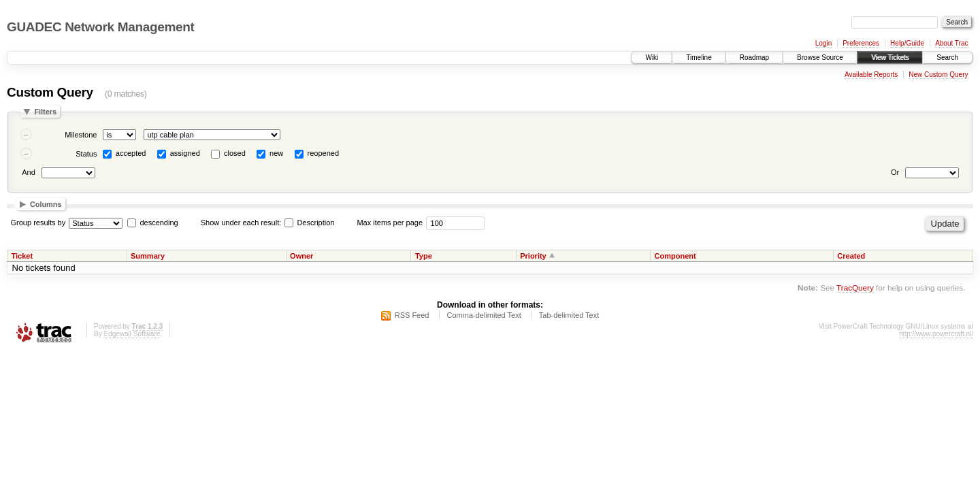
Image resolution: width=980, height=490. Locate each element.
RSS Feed (412, 315)
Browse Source (820, 58)
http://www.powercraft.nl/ (936, 334)
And (29, 172)
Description (309, 223)
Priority (533, 256)
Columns (46, 204)
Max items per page (390, 223)
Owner (301, 256)
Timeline (699, 58)
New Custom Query (938, 75)
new (276, 153)
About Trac (951, 43)
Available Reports (871, 75)
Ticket (22, 256)
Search (947, 58)
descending (159, 223)
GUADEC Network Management (100, 27)
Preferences (861, 43)
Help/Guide (907, 43)
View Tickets (890, 58)
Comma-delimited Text (484, 315)
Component (675, 256)
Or (895, 172)
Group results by (38, 223)
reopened (324, 153)
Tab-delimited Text (569, 315)
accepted (131, 153)
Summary (148, 256)
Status (86, 154)
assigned (185, 153)
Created (851, 256)
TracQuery (855, 288)
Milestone (81, 135)
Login (823, 43)
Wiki (652, 58)
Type (424, 256)
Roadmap (754, 58)
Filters (45, 112)
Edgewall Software (132, 334)
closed (235, 153)
